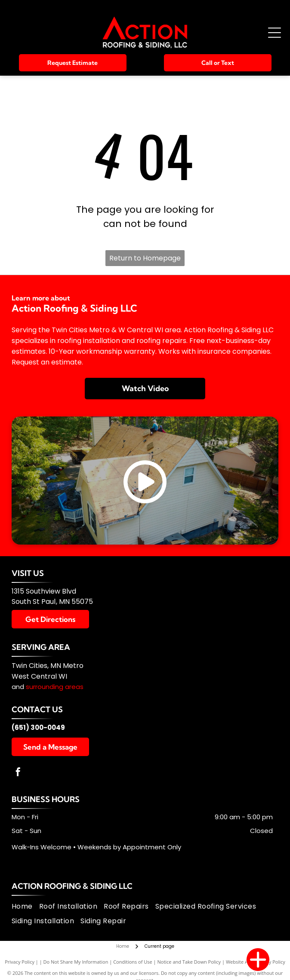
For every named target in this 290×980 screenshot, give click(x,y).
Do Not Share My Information (76, 962)
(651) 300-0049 (38, 727)
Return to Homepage (145, 258)
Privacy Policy (20, 962)
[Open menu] (275, 33)
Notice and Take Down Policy (189, 962)
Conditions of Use (133, 962)
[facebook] (18, 773)
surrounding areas (55, 687)
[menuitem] (25, 906)
